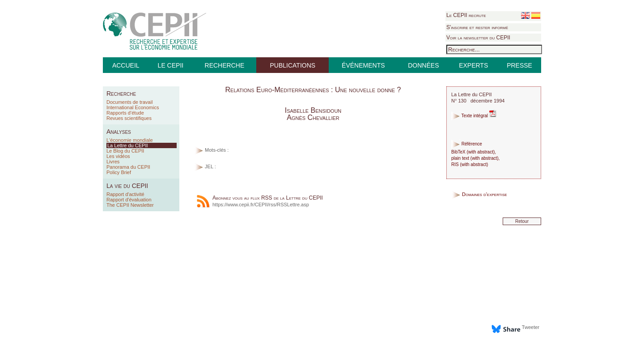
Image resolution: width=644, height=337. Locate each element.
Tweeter (531, 327)
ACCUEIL (126, 65)
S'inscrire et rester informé (477, 27)
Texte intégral (474, 116)
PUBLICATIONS (292, 65)
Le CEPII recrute (466, 15)
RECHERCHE (225, 65)
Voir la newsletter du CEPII (478, 38)
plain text (460, 158)
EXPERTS (473, 65)
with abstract (481, 152)
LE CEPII (171, 65)
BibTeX (458, 152)
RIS (455, 164)
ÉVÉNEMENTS (363, 65)
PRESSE (519, 65)
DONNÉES (423, 65)
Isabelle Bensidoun (313, 110)
